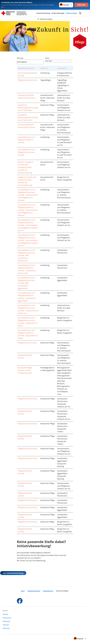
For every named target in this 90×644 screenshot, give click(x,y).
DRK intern (6, 628)
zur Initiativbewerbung (13, 573)
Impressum (7, 621)
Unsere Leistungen (58, 13)
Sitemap (6, 614)
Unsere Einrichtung (43, 13)
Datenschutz (7, 618)
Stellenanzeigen (71, 13)
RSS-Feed (6, 625)
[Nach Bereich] (30, 62)
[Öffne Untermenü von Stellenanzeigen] (45, 19)
